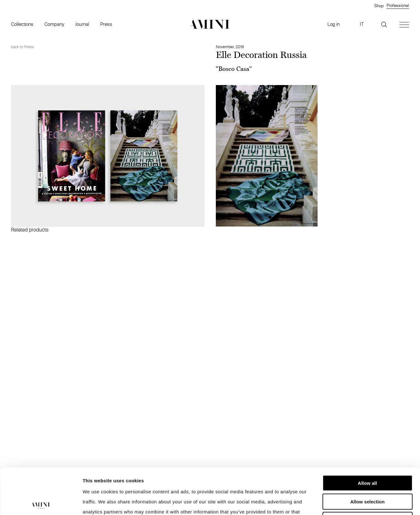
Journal (82, 24)
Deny (368, 474)
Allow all (368, 437)
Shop (379, 6)
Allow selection (367, 456)
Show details (331, 503)
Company (54, 24)
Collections (22, 24)
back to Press (22, 47)
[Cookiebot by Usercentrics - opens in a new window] (41, 503)
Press (106, 24)
